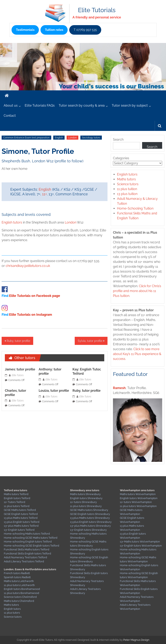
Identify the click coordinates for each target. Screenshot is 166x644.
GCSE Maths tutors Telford (20, 510)
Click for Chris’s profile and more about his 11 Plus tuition (137, 291)
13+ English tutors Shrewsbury (88, 530)
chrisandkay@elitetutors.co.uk (28, 266)
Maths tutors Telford (16, 494)
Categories (121, 158)
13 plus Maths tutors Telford (21, 518)
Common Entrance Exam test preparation (26, 138)
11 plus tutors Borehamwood (21, 593)
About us (11, 105)
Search (118, 140)
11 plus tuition (127, 189)
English (59, 138)
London (72, 138)
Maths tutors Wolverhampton (138, 494)
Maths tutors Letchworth (19, 581)
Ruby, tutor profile (18, 341)
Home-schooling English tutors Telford (28, 542)
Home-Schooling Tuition (135, 208)
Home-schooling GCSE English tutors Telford (31, 546)
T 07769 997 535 (85, 30)
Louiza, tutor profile (54, 391)
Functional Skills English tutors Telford (27, 554)
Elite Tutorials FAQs (40, 105)
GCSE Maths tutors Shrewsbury (89, 510)
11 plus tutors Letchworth (19, 585)
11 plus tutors (12, 613)
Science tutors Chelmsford (20, 597)
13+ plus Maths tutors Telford (21, 526)
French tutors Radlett (17, 573)
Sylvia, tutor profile (90, 341)
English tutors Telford (17, 498)
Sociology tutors (91, 138)
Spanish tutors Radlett (17, 577)
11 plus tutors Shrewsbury (86, 506)
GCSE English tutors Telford (21, 514)
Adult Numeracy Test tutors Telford (25, 557)
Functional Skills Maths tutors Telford (27, 549)
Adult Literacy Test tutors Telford (24, 561)
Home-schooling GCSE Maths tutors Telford (31, 538)
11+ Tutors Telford (14, 502)
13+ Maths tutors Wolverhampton (140, 542)
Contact (10, 116)
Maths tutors (126, 179)
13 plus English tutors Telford (22, 522)
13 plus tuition (127, 194)
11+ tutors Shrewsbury (83, 502)
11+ (44, 194)
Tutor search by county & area (82, 105)
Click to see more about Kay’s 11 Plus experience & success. (137, 354)
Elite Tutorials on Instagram (31, 315)
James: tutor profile (20, 369)
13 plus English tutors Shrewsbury (91, 522)
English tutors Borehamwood (22, 589)
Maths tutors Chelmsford (19, 601)
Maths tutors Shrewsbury (85, 494)
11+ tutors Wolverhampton (136, 502)
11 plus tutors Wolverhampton (138, 506)
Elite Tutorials (97, 10)
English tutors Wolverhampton (139, 498)
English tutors (12, 222)
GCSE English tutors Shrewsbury (90, 514)
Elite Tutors (18, 375)
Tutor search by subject (130, 105)
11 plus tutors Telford (17, 506)
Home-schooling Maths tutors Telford (27, 534)
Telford (30, 530)
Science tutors (128, 184)
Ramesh (119, 388)
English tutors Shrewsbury (86, 498)
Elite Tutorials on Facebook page (35, 296)
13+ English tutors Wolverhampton (141, 546)
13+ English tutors (15, 530)
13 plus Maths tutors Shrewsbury (90, 518)
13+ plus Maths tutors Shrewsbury (90, 526)
